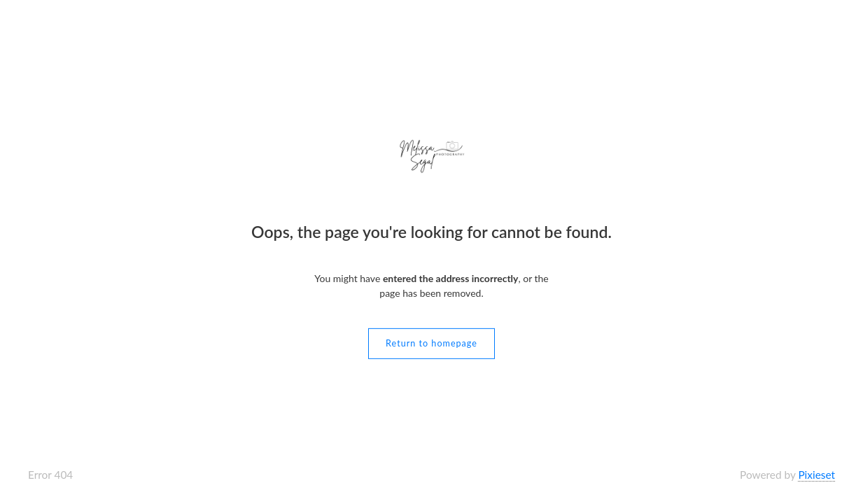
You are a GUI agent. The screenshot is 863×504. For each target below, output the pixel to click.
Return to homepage (431, 343)
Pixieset (816, 475)
